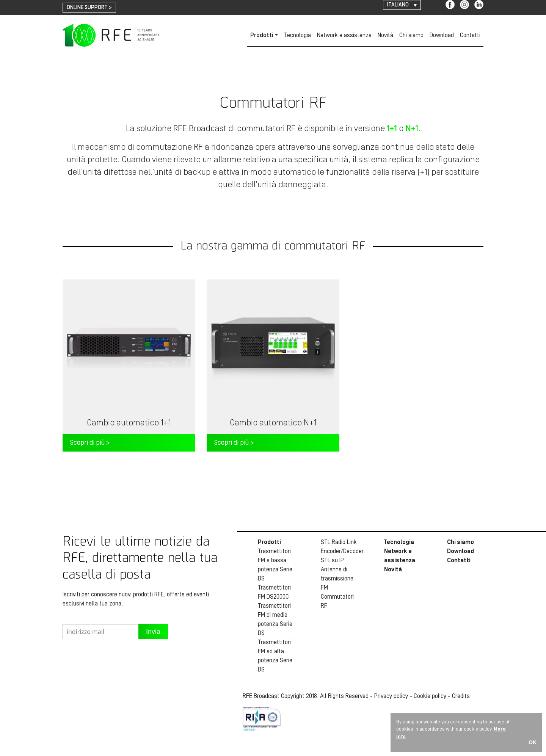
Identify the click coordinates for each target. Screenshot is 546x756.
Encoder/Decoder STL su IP (339, 556)
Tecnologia (297, 35)
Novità (385, 35)
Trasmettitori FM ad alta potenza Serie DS (275, 656)
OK (533, 742)
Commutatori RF (337, 601)
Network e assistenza (344, 35)
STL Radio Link (339, 542)
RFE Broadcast (111, 35)
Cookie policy (430, 696)
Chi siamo (411, 35)
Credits (461, 696)
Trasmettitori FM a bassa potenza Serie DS (275, 565)
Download (442, 35)
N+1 (412, 129)
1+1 (392, 129)
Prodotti (262, 35)
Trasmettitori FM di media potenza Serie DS (275, 620)
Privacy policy (391, 696)
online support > (89, 8)
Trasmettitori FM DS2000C (274, 592)
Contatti (470, 35)
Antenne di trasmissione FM (337, 579)
